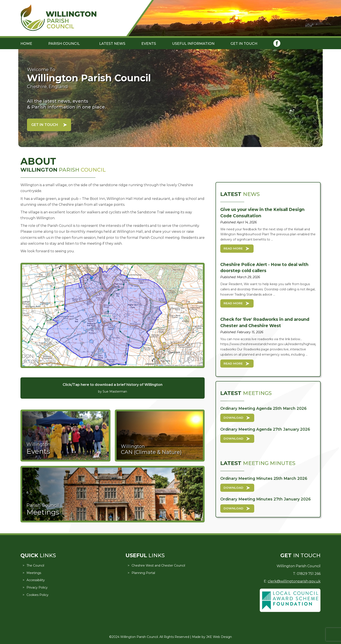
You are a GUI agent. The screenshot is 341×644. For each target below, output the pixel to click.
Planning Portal (143, 573)
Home (26, 44)
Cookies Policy (38, 595)
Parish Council (64, 44)
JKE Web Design (219, 637)
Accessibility (36, 580)
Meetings (34, 573)
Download (233, 418)
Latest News (112, 44)
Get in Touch (244, 44)
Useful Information (193, 44)
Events (149, 44)
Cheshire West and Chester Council (158, 565)
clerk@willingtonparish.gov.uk (294, 581)
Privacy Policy (37, 587)
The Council (35, 565)
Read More (233, 248)
